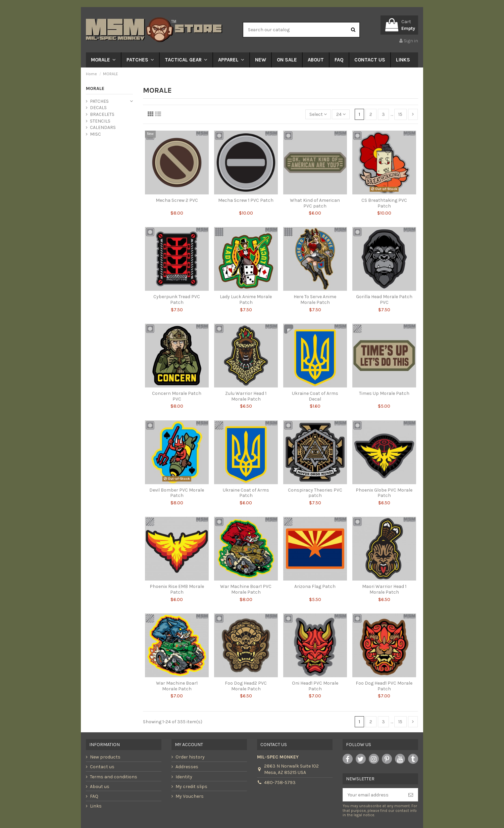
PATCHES (99, 101)
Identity (184, 777)
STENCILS (100, 121)
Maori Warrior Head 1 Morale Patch (384, 589)
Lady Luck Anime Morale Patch (246, 300)
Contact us (102, 767)
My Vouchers (190, 796)
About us (100, 787)
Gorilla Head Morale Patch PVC (384, 300)
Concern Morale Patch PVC (177, 396)
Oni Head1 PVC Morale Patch (315, 686)
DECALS (98, 108)
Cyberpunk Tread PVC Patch (177, 300)
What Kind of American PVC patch (315, 203)
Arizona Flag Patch (315, 586)
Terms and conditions (114, 777)
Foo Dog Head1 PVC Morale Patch (384, 686)
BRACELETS (102, 114)
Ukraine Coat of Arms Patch (246, 493)
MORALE (95, 88)
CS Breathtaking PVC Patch (384, 203)
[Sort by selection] (318, 114)
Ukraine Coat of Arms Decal (315, 396)
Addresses (187, 767)
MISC (95, 134)
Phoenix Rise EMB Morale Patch (177, 589)
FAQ (94, 796)
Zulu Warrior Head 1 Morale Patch (246, 396)
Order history (190, 757)
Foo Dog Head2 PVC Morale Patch (246, 686)
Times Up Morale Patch (384, 393)
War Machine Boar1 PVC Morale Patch (246, 589)
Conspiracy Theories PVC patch (315, 493)
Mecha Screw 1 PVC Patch (246, 200)
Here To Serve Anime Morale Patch (315, 300)
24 (341, 114)
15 (400, 114)
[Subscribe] (411, 795)
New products (105, 757)
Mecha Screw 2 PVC (177, 200)
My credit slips (191, 787)
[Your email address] (373, 795)
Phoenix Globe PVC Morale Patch (384, 493)
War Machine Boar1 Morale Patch (177, 686)
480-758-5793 (280, 783)
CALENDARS (103, 127)
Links (96, 806)
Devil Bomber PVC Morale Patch (177, 493)
